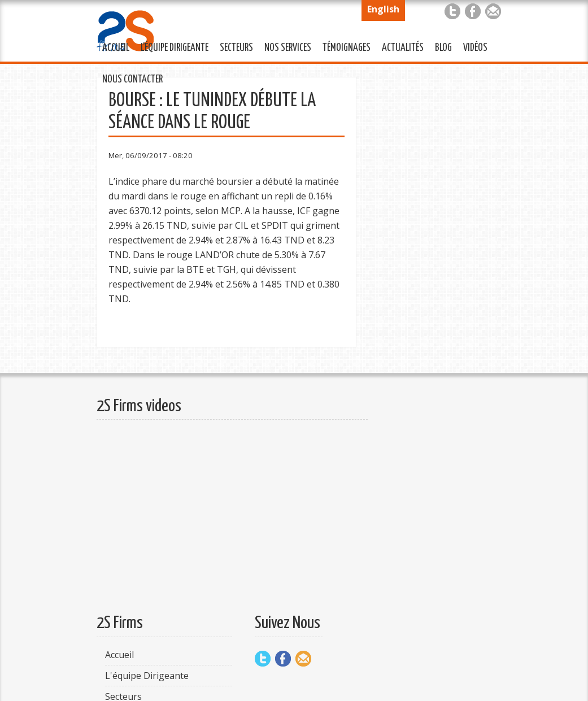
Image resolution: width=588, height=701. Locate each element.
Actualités (400, 46)
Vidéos (475, 48)
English (383, 9)
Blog (443, 48)
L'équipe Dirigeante (172, 46)
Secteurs (234, 46)
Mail (493, 11)
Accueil (116, 48)
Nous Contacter (130, 78)
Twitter (452, 11)
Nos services (285, 46)
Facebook (473, 11)
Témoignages (344, 46)
